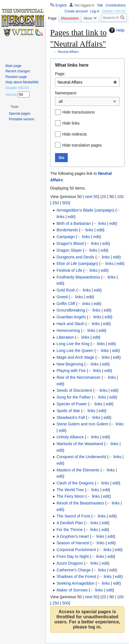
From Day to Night (73, 556)
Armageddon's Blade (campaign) (85, 210)
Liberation (65, 337)
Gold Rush (66, 290)
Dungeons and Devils (75, 257)
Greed (62, 297)
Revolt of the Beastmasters (80, 503)
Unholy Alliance (70, 437)
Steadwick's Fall (71, 417)
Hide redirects (75, 134)
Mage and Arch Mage (75, 357)
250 (56, 203)
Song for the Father (74, 397)
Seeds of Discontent (74, 390)
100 (120, 197)
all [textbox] (61, 101)
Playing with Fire (71, 371)
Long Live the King (73, 344)
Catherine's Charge (73, 570)
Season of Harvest (73, 543)
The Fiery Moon (70, 496)
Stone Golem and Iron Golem (82, 424)
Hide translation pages (82, 145)
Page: (60, 74)
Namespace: (66, 93)
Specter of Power (72, 404)
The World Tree (70, 490)
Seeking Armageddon (75, 583)
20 (104, 197)
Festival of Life (69, 270)
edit (71, 217)
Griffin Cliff (66, 304)
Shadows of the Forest (76, 576)
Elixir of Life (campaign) (77, 264)
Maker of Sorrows (72, 590)
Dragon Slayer (69, 250)
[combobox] (87, 82)
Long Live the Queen (75, 351)
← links (100, 223)
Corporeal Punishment (76, 550)
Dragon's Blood (70, 243)
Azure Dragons (70, 563)
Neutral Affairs (68, 52)
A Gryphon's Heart (73, 536)
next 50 (91, 197)
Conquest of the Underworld (81, 457)
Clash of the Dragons (75, 483)
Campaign (65, 237)
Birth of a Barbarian (74, 223)
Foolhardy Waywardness (78, 277)
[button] (14, 107)
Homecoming (68, 330)
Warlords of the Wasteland (80, 444)
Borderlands (67, 230)
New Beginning (70, 364)
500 (65, 203)
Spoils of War (68, 411)
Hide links (71, 123)
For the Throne (69, 530)
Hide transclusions (79, 112)
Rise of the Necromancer (78, 377)
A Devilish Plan (70, 523)
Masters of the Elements (78, 470)
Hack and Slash (70, 324)
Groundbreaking (71, 310)
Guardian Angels (71, 317)
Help (116, 30)
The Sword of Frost (73, 516)
